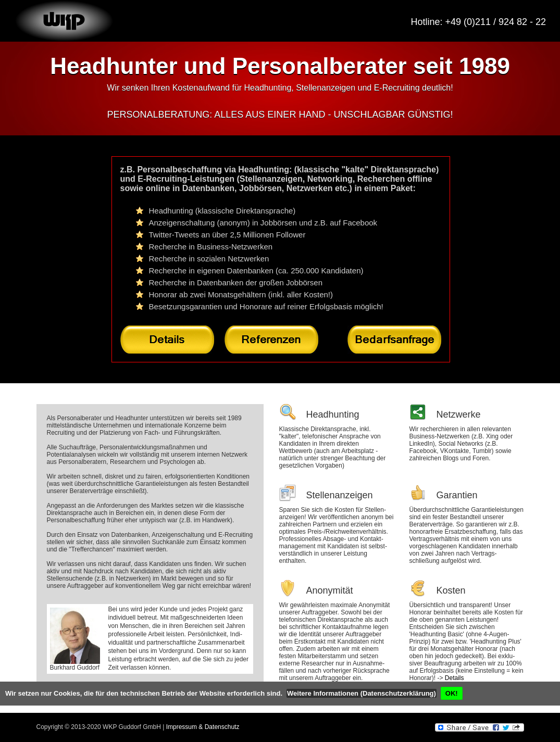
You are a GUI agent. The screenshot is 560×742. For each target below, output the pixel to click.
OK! (452, 693)
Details (455, 678)
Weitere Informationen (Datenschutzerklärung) (362, 693)
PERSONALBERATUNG (159, 115)
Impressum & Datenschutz (203, 727)
